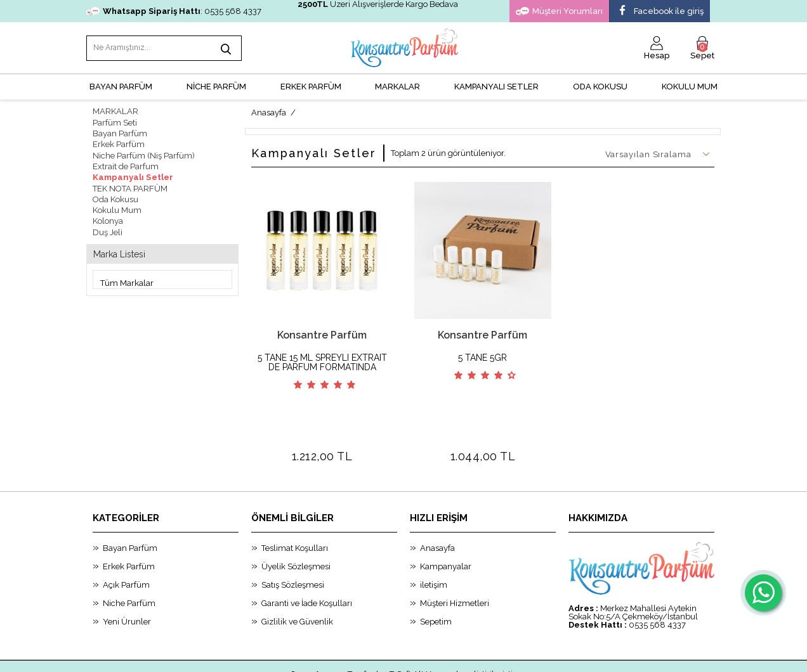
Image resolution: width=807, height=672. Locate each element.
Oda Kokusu (600, 86)
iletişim (434, 537)
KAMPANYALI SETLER (496, 86)
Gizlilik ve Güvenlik (297, 574)
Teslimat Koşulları (295, 501)
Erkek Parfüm (119, 143)
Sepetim (436, 574)
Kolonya (108, 218)
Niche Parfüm (129, 556)
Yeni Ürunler (127, 574)
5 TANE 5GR (482, 357)
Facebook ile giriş (660, 11)
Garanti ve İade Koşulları (307, 556)
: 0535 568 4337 (174, 11)
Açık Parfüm (126, 537)
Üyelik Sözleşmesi (296, 519)
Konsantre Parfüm (322, 334)
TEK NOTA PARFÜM (130, 186)
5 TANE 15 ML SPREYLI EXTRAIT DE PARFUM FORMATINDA (322, 361)
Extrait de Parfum (126, 165)
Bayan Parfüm (120, 132)
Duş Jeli (108, 229)
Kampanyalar (446, 519)
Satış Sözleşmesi (293, 537)
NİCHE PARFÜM (216, 86)
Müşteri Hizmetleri (455, 556)
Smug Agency (318, 627)
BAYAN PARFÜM (121, 86)
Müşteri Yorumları (559, 11)
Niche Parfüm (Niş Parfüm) (144, 154)
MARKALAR (397, 86)
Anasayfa (437, 501)
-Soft (339, 656)
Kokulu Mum (690, 86)
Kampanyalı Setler (131, 175)
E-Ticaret (369, 656)
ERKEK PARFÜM (311, 86)
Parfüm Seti (115, 121)
